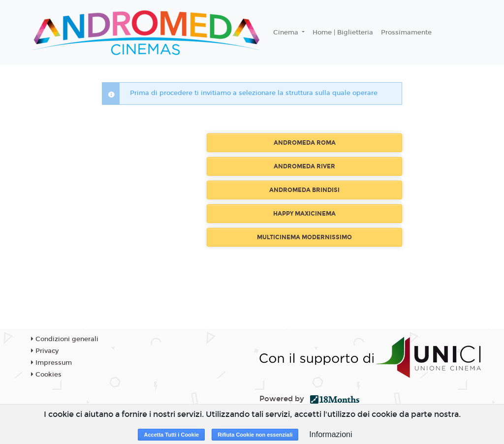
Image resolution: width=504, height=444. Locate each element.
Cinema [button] (287, 32)
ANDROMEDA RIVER (304, 166)
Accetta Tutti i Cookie (171, 435)
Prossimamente (406, 32)
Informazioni (331, 434)
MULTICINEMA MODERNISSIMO (304, 237)
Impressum (51, 363)
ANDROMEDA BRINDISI (304, 190)
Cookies (46, 375)
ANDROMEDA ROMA (305, 143)
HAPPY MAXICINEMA (304, 214)
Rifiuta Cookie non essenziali (255, 435)
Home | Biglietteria (343, 32)
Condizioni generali (65, 339)
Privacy (45, 351)
